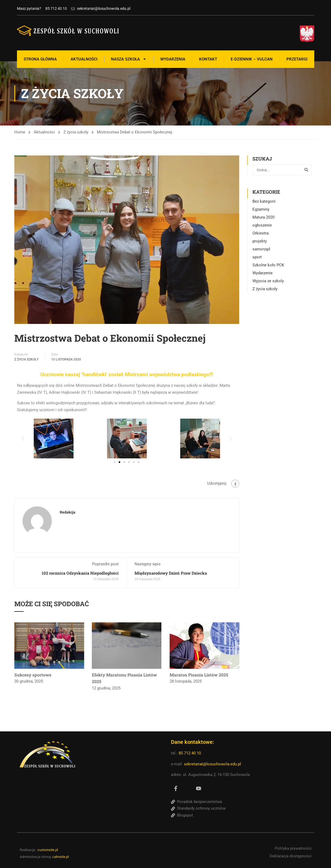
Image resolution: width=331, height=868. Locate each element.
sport (257, 257)
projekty (260, 241)
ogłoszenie (262, 225)
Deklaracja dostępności (291, 856)
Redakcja (68, 512)
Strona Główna (40, 59)
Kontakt (208, 59)
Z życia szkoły (76, 132)
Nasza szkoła (129, 59)
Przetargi (297, 59)
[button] (23, 439)
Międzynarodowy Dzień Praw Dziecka (171, 573)
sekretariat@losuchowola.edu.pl (212, 764)
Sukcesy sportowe (33, 675)
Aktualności (84, 59)
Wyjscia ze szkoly (268, 281)
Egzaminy (261, 209)
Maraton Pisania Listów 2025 (199, 675)
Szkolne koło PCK (268, 265)
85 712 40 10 (190, 753)
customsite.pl (48, 850)
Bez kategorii (264, 201)
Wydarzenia (173, 59)
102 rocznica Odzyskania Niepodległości (80, 573)
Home (20, 132)
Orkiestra (261, 233)
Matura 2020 (263, 217)
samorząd (261, 249)
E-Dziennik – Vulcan (252, 59)
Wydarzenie (263, 273)
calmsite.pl (61, 857)
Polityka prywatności (293, 848)
